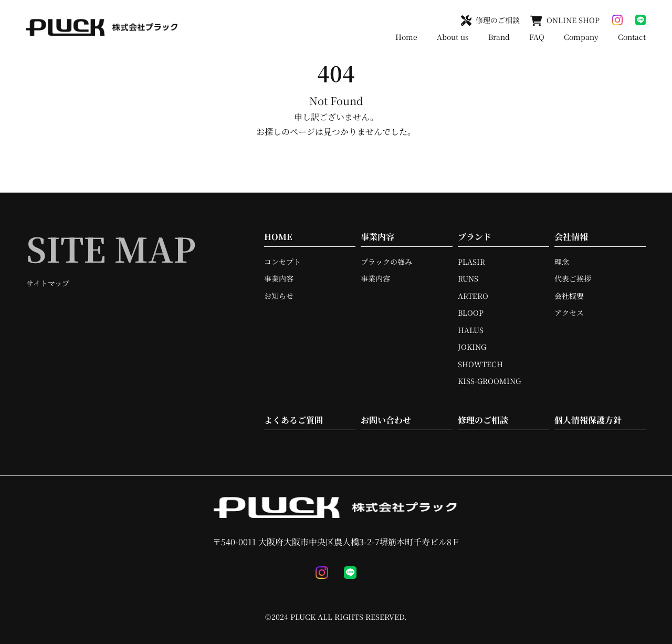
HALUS (471, 330)
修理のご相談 (483, 420)
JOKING (472, 347)
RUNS (468, 278)
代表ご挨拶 (573, 278)
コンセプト (282, 262)
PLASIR (471, 262)
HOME (278, 237)
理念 (562, 262)
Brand (499, 37)
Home (406, 37)
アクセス (569, 313)
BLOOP (471, 313)
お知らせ (279, 296)
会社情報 (571, 237)
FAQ (537, 37)
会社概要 (569, 296)
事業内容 (279, 278)
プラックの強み (386, 262)
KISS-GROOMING (489, 381)
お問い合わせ (386, 420)
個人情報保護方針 (588, 420)
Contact (632, 37)
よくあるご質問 (293, 420)
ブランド (475, 237)
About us (453, 37)
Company (581, 37)
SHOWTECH (480, 364)
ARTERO (473, 296)
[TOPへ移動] (102, 27)
